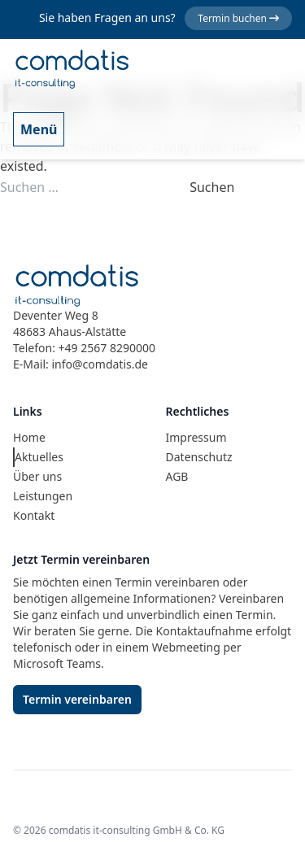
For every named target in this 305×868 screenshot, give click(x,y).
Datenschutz (199, 457)
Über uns (37, 476)
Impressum (196, 437)
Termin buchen (238, 18)
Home (29, 437)
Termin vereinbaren (77, 699)
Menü (39, 129)
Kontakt (34, 515)
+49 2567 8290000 (107, 348)
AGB (177, 476)
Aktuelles (39, 457)
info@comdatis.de (100, 364)
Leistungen (43, 496)
